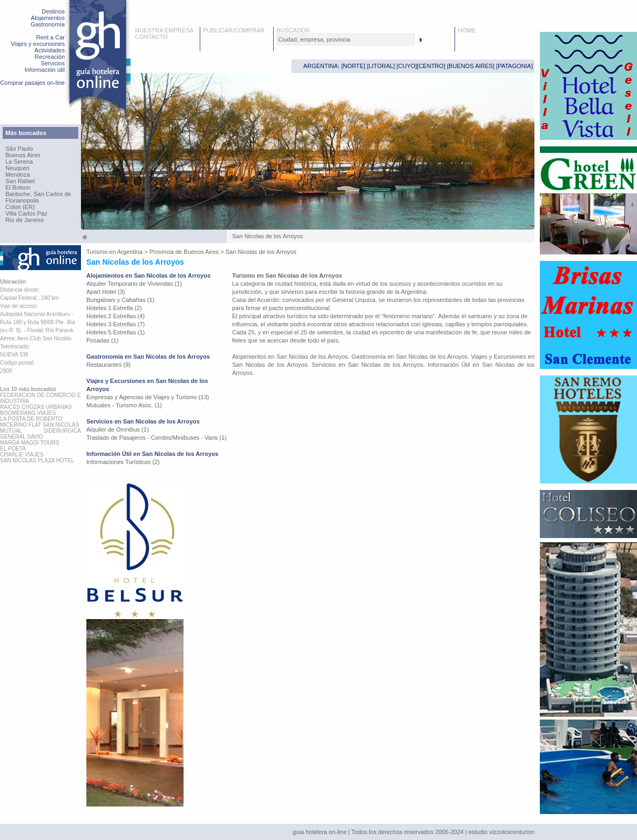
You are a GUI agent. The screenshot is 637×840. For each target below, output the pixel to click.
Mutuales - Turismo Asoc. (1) (124, 405)
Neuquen (18, 168)
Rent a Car (50, 37)
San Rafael (20, 181)
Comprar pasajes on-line (32, 83)
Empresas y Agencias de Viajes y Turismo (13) (148, 397)
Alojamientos (48, 18)
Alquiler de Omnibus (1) (118, 429)
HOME (467, 30)
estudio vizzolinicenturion (502, 832)
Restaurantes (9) (109, 365)
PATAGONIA (514, 66)
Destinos (53, 11)
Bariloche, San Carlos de (38, 194)
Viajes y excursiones (38, 44)
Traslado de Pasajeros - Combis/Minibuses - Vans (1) (157, 438)
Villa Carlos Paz (26, 213)
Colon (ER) (20, 207)
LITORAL (381, 66)
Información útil (45, 70)
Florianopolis (22, 200)
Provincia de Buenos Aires (184, 252)
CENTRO (431, 66)
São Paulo (19, 149)
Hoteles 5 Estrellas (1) (116, 332)
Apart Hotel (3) (106, 292)
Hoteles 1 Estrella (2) (114, 308)
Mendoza (18, 174)
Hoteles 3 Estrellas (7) (116, 324)
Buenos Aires (23, 155)
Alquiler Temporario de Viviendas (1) (134, 284)
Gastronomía (48, 24)
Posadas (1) (102, 340)
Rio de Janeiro (25, 220)
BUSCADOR (293, 30)
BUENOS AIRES (471, 66)
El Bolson (18, 187)
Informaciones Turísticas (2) (123, 462)
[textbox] (345, 39)
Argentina (130, 252)
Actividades (50, 50)
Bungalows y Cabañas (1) (120, 300)
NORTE (353, 66)
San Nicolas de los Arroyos (261, 252)
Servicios (53, 63)
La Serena (19, 162)
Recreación (50, 57)
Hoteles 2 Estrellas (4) (116, 316)
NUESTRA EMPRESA (164, 30)
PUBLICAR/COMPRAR (234, 30)
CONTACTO (151, 37)
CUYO (407, 66)
